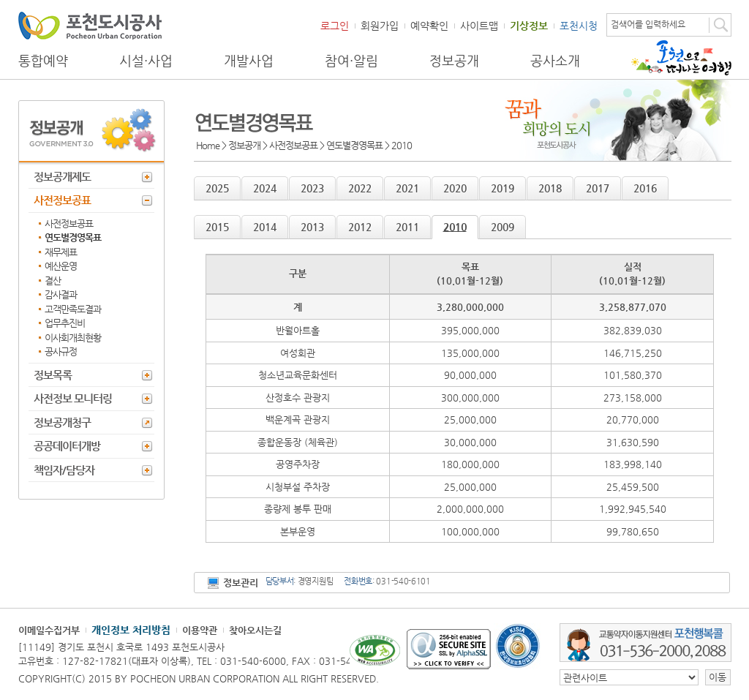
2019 (503, 188)
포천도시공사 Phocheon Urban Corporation (90, 25)
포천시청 (579, 26)
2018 (550, 188)
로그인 (335, 26)
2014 (265, 227)
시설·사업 (146, 61)
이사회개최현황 (73, 338)
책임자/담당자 (64, 470)
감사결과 (61, 294)
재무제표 (61, 252)
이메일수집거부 (49, 630)
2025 (217, 188)
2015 (217, 227)
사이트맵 (479, 26)
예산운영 (61, 266)
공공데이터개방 (67, 446)
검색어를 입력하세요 (648, 24)
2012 (360, 227)
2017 (598, 188)
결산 (53, 281)
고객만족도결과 (73, 309)
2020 (455, 188)
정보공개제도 (62, 177)
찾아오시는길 (255, 630)
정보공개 (454, 61)
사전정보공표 (62, 200)
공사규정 (61, 351)
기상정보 (529, 26)
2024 (265, 188)
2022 (360, 188)
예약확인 (429, 26)
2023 (312, 188)
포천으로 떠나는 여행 (681, 58)
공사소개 (555, 61)
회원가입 (380, 26)
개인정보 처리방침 (131, 630)
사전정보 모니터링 (73, 398)
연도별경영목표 (73, 237)
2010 (455, 227)
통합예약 (43, 61)
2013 (312, 227)
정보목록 (53, 375)
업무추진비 (65, 323)
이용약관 (200, 630)
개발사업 (249, 61)
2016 (645, 188)
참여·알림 (351, 61)
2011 (407, 227)
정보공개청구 (62, 422)
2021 (407, 188)
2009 (503, 227)
